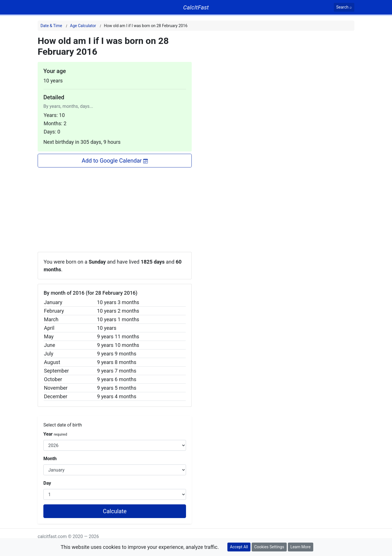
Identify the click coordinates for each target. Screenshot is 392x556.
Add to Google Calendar (115, 161)
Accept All (239, 547)
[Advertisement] (115, 207)
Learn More (301, 547)
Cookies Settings (269, 547)
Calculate (115, 511)
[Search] (344, 7)
